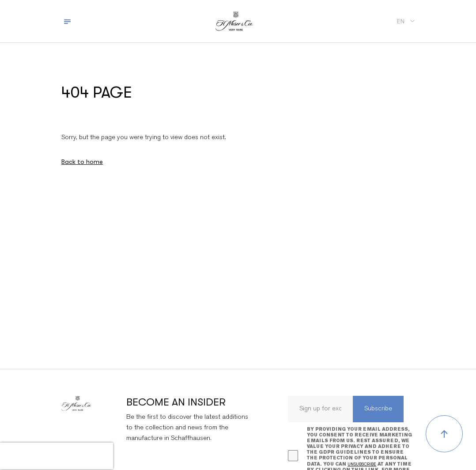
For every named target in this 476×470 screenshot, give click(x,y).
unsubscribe (362, 464)
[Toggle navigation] (67, 21)
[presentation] (57, 456)
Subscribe (378, 409)
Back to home (82, 162)
